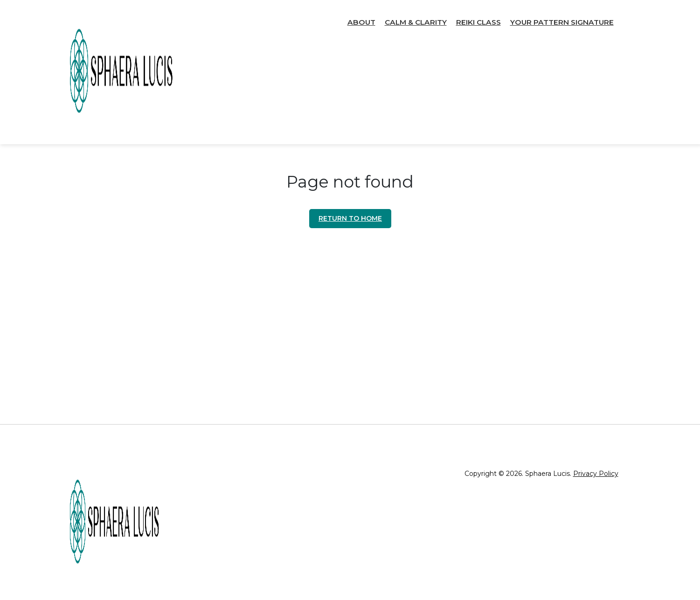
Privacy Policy (596, 474)
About (361, 22)
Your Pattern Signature (562, 22)
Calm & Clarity (416, 22)
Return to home (350, 218)
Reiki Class (478, 22)
